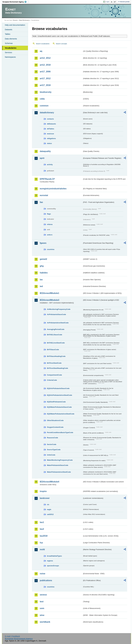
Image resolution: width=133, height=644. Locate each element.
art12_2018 (45, 65)
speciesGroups (53, 566)
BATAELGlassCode (54, 335)
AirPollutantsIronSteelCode (58, 323)
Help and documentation (15, 25)
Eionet (15, 20)
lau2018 (44, 536)
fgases (43, 243)
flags (49, 214)
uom (42, 608)
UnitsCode (51, 455)
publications (46, 580)
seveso (43, 595)
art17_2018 (45, 85)
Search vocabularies (43, 44)
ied (41, 286)
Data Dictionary (24, 20)
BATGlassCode (53, 350)
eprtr (42, 158)
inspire (43, 491)
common (44, 106)
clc (48, 505)
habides (44, 273)
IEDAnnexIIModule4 (49, 482)
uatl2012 (50, 514)
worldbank (45, 622)
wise (42, 615)
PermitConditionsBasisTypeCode (60, 432)
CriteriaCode (52, 380)
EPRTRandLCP (47, 179)
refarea (50, 224)
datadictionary (47, 113)
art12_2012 (45, 58)
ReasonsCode (52, 438)
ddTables (50, 129)
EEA (15, 2)
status (49, 143)
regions (50, 561)
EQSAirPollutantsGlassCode (58, 388)
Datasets (9, 30)
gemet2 (43, 259)
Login (107, 2)
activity (50, 164)
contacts (50, 119)
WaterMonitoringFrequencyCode (60, 460)
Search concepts (61, 44)
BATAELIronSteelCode (56, 343)
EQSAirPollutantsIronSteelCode (59, 395)
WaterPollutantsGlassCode (58, 465)
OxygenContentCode (55, 427)
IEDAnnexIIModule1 (49, 293)
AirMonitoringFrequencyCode (59, 309)
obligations (51, 138)
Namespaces (10, 57)
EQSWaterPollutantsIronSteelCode (61, 414)
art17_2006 (45, 72)
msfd (42, 549)
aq (41, 51)
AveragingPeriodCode (56, 329)
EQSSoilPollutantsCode (56, 402)
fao (41, 202)
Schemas (9, 43)
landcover (45, 498)
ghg (42, 266)
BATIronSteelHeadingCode (57, 368)
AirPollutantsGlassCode (56, 314)
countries (51, 249)
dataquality (45, 151)
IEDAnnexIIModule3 (49, 300)
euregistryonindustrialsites (53, 189)
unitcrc (50, 235)
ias (41, 280)
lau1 (42, 522)
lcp (41, 543)
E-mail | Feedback (12, 636)
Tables (8, 34)
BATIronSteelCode (54, 363)
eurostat (44, 195)
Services (8, 52)
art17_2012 (45, 78)
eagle (49, 509)
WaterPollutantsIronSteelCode (59, 472)
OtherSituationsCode (55, 420)
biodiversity (46, 92)
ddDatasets (51, 124)
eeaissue (50, 134)
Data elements (11, 39)
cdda (42, 99)
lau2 (42, 529)
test (42, 602)
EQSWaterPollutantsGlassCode (59, 407)
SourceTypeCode (54, 450)
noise (42, 574)
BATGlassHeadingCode (56, 356)
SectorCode (52, 444)
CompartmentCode (54, 375)
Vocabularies (11, 48)
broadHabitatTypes (54, 556)
